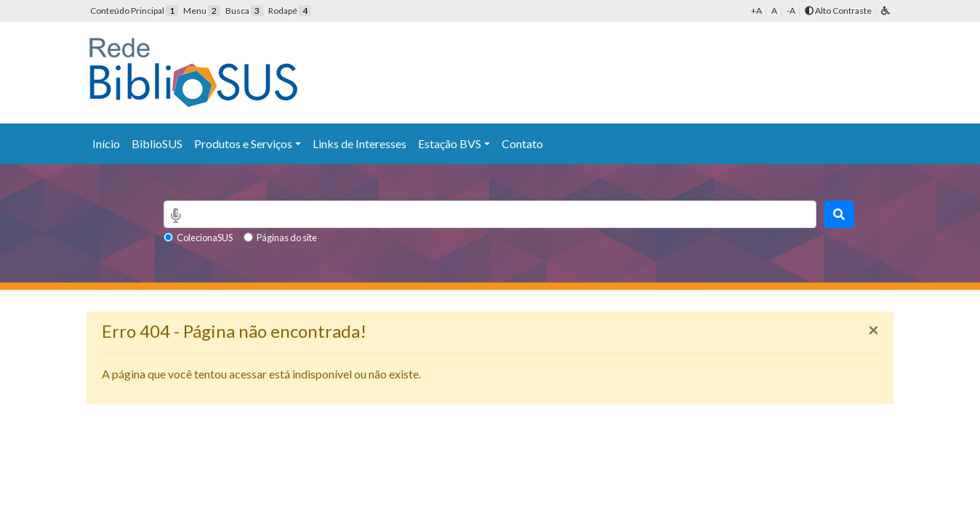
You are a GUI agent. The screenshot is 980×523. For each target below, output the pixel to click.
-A (791, 11)
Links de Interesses (360, 143)
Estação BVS (450, 143)
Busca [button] (244, 11)
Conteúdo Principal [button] (134, 11)
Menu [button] (202, 11)
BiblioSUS (157, 143)
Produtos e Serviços (243, 143)
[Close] (873, 330)
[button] (885, 11)
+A (756, 11)
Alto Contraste (838, 11)
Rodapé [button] (290, 11)
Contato (522, 143)
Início (106, 143)
